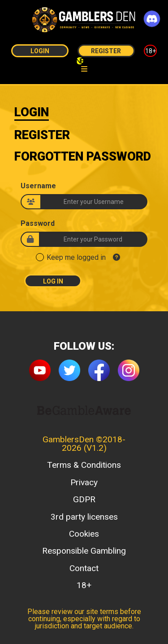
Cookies (84, 534)
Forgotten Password (83, 157)
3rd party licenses (84, 517)
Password (38, 224)
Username (38, 186)
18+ (151, 51)
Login (40, 51)
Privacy (84, 482)
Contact (84, 568)
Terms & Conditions (84, 465)
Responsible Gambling (84, 551)
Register (106, 51)
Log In (53, 281)
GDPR (84, 499)
